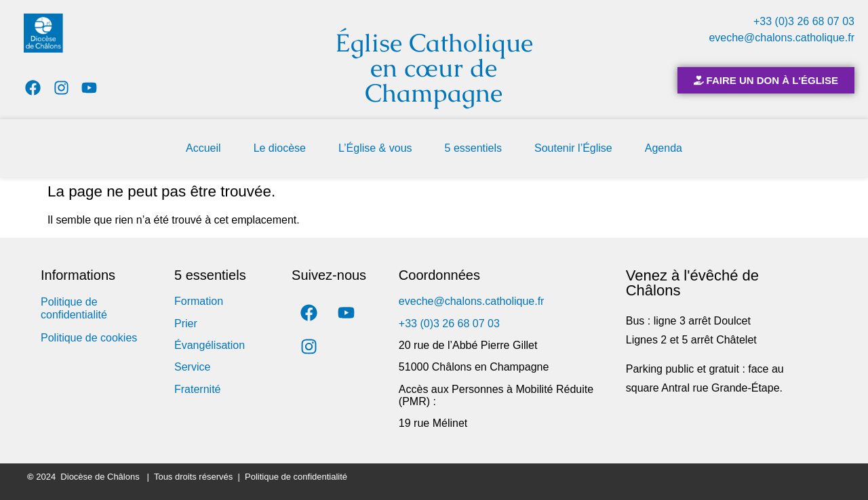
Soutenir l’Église (573, 148)
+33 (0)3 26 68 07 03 (804, 21)
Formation (199, 301)
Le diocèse (280, 148)
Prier (186, 324)
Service (192, 367)
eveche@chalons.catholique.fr (782, 38)
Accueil (203, 148)
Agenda (664, 148)
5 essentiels (474, 148)
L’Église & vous (375, 148)
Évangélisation (210, 345)
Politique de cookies (89, 338)
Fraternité (197, 389)
